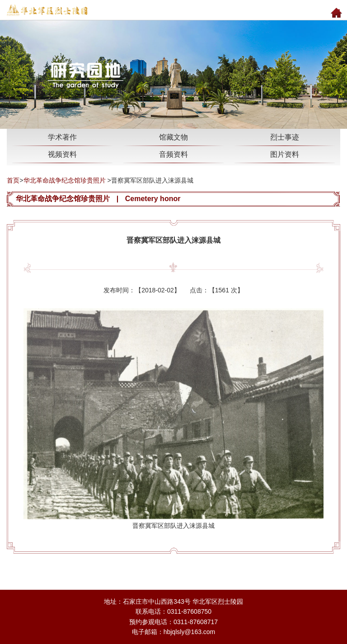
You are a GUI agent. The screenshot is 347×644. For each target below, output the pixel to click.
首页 (13, 180)
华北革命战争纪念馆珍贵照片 (65, 180)
